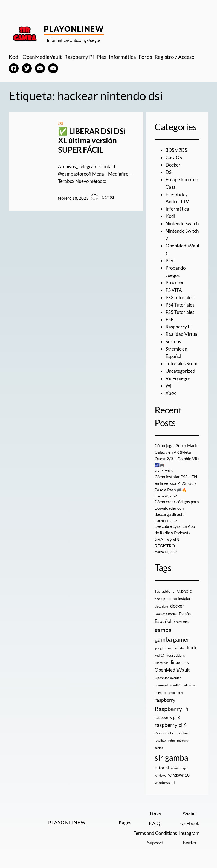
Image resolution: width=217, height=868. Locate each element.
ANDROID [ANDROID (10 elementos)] (184, 591)
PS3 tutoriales (180, 297)
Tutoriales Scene (182, 364)
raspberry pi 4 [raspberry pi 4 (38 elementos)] (171, 725)
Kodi (170, 216)
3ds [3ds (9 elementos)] (157, 591)
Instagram (189, 833)
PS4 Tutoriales (180, 305)
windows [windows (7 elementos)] (160, 775)
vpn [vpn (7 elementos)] (185, 768)
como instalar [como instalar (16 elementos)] (179, 598)
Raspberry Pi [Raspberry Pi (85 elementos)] (171, 709)
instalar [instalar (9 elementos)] (180, 648)
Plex (170, 260)
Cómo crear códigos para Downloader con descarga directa (177, 508)
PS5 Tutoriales (180, 312)
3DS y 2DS (176, 150)
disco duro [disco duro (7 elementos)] (161, 606)
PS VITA (174, 290)
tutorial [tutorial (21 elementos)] (162, 768)
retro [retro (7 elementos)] (172, 740)
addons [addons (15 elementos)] (168, 591)
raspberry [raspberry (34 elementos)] (165, 700)
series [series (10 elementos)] (159, 748)
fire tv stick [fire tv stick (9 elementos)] (181, 622)
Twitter (189, 843)
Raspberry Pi (179, 327)
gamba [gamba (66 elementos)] (163, 630)
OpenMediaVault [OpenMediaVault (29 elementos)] (172, 670)
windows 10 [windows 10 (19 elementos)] (179, 775)
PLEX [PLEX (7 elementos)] (158, 693)
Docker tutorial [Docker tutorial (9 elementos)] (166, 614)
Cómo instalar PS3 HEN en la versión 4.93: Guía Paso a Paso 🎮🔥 (176, 483)
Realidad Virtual (182, 334)
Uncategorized (180, 371)
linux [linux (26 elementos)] (176, 662)
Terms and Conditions (155, 833)
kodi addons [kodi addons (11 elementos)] (176, 655)
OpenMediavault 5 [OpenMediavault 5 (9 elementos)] (168, 678)
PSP (170, 319)
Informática (177, 209)
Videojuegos (178, 378)
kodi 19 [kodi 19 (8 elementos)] (159, 655)
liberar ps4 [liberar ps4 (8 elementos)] (162, 663)
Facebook (189, 823)
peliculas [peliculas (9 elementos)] (189, 685)
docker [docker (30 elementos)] (177, 606)
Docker (173, 165)
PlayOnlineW (74, 29)
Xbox (171, 393)
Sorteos (173, 341)
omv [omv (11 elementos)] (186, 663)
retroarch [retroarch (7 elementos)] (183, 740)
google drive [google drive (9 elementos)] (163, 648)
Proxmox (174, 283)
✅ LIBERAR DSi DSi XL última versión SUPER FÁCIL (92, 140)
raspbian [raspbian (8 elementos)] (183, 733)
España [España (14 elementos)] (185, 614)
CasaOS (174, 157)
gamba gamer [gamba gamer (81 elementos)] (172, 639)
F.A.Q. (155, 823)
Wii (169, 386)
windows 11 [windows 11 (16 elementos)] (165, 783)
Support (155, 843)
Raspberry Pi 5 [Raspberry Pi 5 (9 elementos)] (165, 733)
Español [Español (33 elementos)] (163, 621)
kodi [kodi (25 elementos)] (192, 648)
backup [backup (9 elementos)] (160, 599)
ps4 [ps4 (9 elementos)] (180, 693)
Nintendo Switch (182, 224)
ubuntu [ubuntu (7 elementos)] (176, 768)
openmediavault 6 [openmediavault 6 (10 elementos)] (167, 685)
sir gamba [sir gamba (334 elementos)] (171, 757)
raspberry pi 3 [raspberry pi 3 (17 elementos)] (167, 717)
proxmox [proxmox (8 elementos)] (170, 693)
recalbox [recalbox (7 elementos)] (160, 740)
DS (60, 123)
